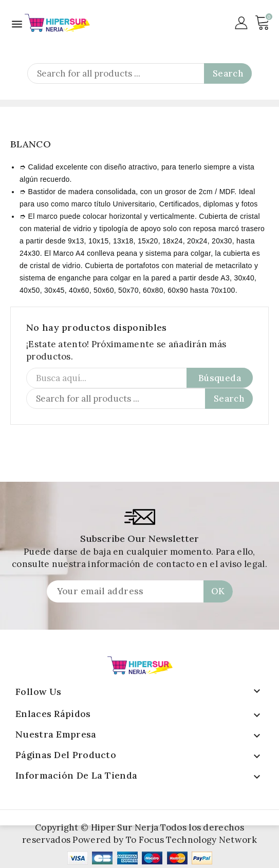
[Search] (139, 73)
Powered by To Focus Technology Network (164, 840)
